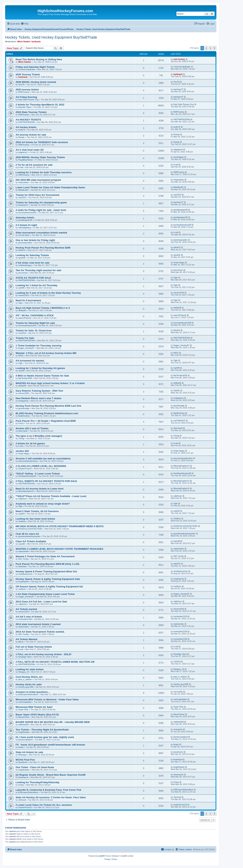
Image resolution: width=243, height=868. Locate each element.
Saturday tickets (25, 218)
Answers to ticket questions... (33, 692)
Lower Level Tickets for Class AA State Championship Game (50, 187)
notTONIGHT (179, 421)
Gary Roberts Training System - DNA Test (39, 391)
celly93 (21, 514)
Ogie (176, 278)
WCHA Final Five (25, 760)
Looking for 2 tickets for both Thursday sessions (44, 172)
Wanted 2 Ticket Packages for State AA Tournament (45, 556)
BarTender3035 (25, 378)
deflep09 (22, 310)
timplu (21, 747)
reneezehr (178, 729)
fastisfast (22, 566)
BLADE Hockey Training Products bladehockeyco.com (47, 413)
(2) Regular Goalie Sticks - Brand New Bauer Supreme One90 (51, 775)
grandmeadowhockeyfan (29, 536)
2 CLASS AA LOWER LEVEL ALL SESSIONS (41, 466)
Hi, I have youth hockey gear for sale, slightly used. (45, 737)
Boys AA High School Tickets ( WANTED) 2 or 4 (43, 308)
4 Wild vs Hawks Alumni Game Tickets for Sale (42, 376)
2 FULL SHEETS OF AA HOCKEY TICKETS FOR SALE (46, 481)
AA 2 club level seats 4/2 (30, 150)
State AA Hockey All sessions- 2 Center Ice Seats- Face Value (51, 797)
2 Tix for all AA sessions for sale (34, 165)
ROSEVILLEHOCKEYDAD (30, 529)
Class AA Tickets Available (31, 541)
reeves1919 (24, 295)
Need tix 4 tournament (28, 300)
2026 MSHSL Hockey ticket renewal (36, 82)
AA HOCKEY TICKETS (28, 120)
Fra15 (21, 423)
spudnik (22, 258)
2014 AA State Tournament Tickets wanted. (40, 632)
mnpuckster (24, 182)
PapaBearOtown (26, 160)
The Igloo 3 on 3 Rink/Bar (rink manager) (39, 436)
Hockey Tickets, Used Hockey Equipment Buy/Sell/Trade (51, 37)
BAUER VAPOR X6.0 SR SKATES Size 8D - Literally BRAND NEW (53, 722)
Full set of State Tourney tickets (34, 647)
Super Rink (23, 709)
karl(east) (36, 42)
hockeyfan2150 (25, 619)
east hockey (179, 59)
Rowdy (21, 137)
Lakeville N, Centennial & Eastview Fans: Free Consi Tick (48, 790)
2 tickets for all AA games (30, 443)
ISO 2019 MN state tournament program (38, 180)
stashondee (24, 551)
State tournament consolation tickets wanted (41, 233)
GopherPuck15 (25, 469)
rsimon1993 (24, 393)
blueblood (23, 762)
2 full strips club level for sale (33, 263)
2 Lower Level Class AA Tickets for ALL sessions (44, 805)
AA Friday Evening (26, 97)
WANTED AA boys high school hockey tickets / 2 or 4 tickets (50, 383)
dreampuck (23, 777)
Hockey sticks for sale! (29, 684)
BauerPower (24, 717)
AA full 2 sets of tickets (29, 617)
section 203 (22, 451)
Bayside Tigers (25, 107)
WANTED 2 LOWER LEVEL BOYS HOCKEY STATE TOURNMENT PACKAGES (59, 549)
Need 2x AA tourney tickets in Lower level (40, 489)
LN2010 (177, 662)
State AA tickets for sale (29, 752)
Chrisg (21, 438)
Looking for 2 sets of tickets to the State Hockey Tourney (48, 293)
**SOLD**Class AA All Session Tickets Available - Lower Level (51, 496)
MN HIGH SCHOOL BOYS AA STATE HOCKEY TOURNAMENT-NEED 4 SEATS (60, 526)
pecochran (23, 273)
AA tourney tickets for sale (31, 135)
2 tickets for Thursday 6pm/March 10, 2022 (40, 105)
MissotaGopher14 (181, 466)
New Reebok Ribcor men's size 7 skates (38, 398)
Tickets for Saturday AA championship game (41, 202)
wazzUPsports (25, 318)
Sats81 (177, 390)
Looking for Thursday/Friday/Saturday (38, 782)
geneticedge (24, 408)
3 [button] (210, 48)
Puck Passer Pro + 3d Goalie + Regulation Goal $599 (46, 421)
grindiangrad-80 (181, 210)
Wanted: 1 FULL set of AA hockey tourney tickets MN (46, 353)
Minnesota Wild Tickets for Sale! (34, 707)
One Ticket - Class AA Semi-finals (35, 767)
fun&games (23, 401)
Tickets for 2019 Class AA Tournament (38, 195)
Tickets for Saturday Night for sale (35, 323)
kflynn (21, 642)
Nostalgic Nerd (25, 657)
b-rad (21, 167)
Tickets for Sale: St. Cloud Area (34, 331)
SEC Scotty (23, 559)
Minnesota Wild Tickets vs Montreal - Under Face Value (47, 699)
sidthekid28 (23, 725)
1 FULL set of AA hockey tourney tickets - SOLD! (43, 654)
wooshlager (179, 157)
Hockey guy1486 (26, 687)
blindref (177, 330)
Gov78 (21, 84)
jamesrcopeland (25, 740)
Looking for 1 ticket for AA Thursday (36, 285)
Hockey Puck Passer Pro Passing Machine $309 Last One (48, 406)
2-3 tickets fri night (26, 225)
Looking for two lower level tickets (35, 519)
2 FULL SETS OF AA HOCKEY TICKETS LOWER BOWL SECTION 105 (55, 662)
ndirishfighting (25, 228)
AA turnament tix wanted (30, 361)
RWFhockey (24, 92)
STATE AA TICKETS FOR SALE (33, 278)
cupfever (22, 589)
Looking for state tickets (30, 669)
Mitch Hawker (24, 42)
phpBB (101, 856)
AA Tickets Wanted (26, 639)
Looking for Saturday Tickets (32, 255)
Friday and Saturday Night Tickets (35, 67)
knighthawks (24, 732)
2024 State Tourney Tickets (31, 112)
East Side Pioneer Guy (29, 100)
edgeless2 (23, 152)
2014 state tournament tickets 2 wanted (38, 624)
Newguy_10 (24, 672)
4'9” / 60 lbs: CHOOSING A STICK (35, 315)
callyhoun (23, 499)
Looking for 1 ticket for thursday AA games (40, 368)
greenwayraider (25, 243)
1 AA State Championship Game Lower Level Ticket (45, 594)
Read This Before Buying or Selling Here (39, 59)
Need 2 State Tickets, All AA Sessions (37, 511)
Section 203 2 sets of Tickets (32, 428)
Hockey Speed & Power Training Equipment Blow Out (46, 571)
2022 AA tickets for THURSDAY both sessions (42, 142)
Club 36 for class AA (27, 534)
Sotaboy (22, 521)
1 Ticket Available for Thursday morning (39, 346)
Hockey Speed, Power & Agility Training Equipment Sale (48, 579)
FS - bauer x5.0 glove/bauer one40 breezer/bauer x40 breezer (50, 745)
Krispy (21, 785)
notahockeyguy (25, 265)
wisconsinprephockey (28, 461)
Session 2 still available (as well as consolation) (43, 459)
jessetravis (178, 752)
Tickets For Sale (25, 338)
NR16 (21, 356)
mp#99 (21, 288)
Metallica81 (23, 190)
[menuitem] (25, 24)
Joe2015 (22, 197)
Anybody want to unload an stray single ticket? (43, 504)
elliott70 (22, 250)
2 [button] (206, 48)
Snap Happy (179, 262)
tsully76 (22, 130)
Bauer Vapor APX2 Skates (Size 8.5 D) (37, 715)
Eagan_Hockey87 (26, 348)
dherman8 (23, 431)
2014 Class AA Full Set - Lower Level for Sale (41, 602)
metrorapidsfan (25, 702)
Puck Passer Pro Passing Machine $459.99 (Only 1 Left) (47, 564)
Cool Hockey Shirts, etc (29, 677)
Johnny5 (22, 800)
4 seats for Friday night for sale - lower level (41, 210)
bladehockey (24, 416)
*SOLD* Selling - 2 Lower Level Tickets (38, 474)
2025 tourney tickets (27, 90)
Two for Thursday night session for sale (38, 270)
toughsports (24, 581)
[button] (215, 48)
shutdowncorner (25, 574)
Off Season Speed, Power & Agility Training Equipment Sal (49, 587)
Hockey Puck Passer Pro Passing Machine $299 (43, 248)
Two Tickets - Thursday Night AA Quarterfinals (42, 730)
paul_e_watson (25, 679)
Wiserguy (23, 755)
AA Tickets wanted (26, 609)
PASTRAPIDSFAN (27, 122)
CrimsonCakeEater (27, 69)
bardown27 (178, 89)
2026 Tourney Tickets (28, 74)
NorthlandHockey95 (27, 476)
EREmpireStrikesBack (28, 694)
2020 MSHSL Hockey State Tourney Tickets (40, 157)
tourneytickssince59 (27, 213)
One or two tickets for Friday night (35, 240)
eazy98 (22, 544)
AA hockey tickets (26, 127)
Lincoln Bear (24, 235)
